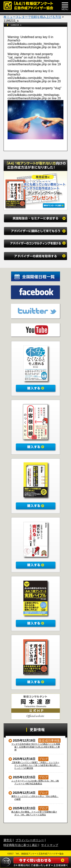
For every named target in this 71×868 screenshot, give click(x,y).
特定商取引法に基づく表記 (20, 845)
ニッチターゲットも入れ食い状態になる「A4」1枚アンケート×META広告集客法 (35, 782)
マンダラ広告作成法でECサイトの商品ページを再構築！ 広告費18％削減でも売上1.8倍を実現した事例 (36, 747)
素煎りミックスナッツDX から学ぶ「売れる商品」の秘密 (35, 798)
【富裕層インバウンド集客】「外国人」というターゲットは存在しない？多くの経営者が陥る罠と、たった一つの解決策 (36, 765)
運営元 (8, 840)
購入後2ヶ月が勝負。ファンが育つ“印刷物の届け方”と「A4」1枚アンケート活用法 (34, 813)
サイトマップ (50, 845)
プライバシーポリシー (30, 840)
